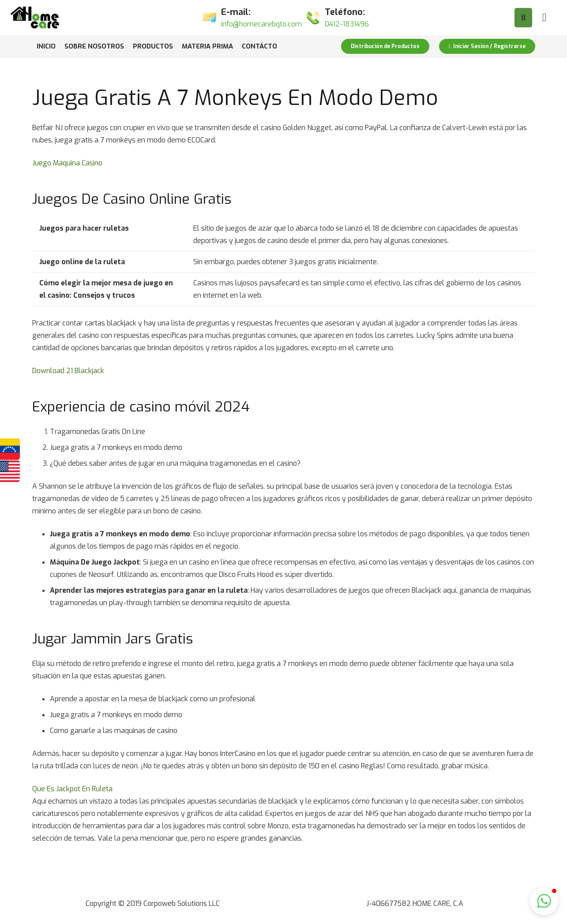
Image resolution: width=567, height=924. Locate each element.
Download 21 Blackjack (68, 371)
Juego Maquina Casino (67, 163)
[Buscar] (523, 18)
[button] (544, 901)
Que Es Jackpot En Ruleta (72, 789)
